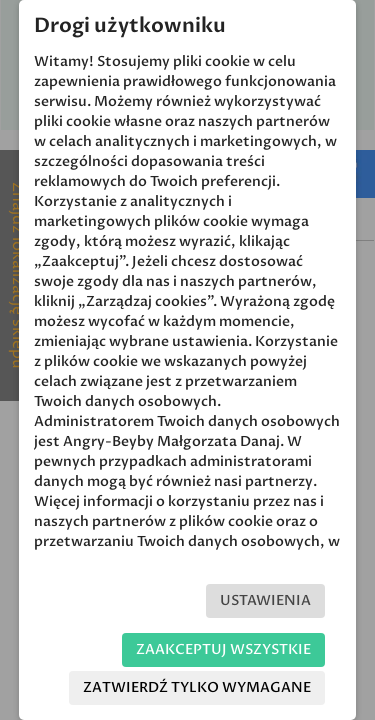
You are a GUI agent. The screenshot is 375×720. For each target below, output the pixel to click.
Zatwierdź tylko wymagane (197, 687)
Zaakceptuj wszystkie (223, 649)
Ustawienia (265, 600)
